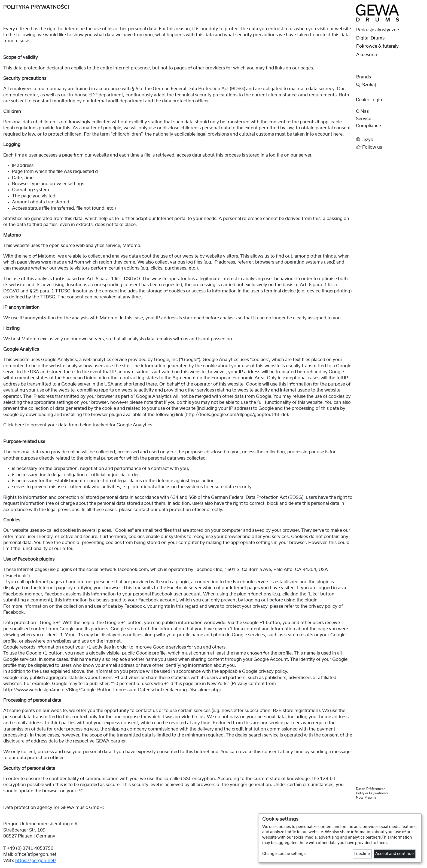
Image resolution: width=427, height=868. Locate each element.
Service (364, 119)
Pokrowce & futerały (377, 46)
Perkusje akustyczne (378, 30)
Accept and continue (394, 854)
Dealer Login (369, 100)
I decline (362, 854)
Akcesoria (367, 55)
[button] (390, 140)
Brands (364, 77)
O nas (362, 111)
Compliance (368, 126)
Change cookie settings (284, 854)
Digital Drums (370, 38)
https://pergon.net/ (36, 861)
